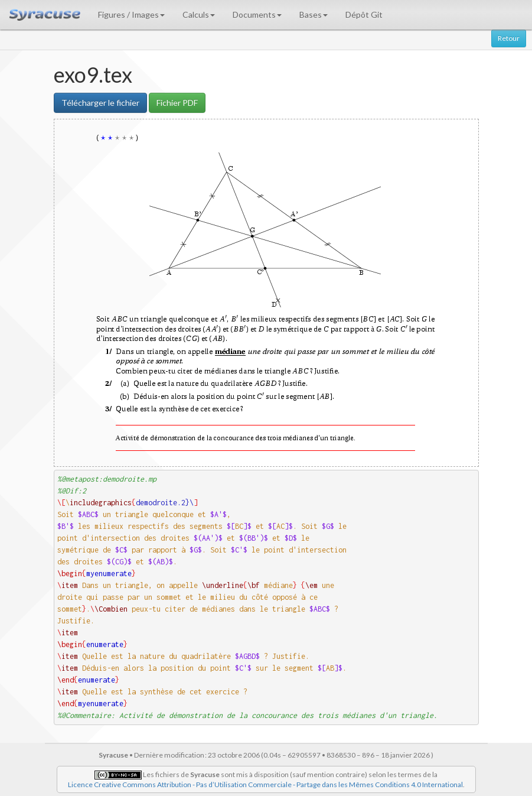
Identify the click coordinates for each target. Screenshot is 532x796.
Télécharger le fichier (100, 103)
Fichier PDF (177, 103)
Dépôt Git (364, 14)
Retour (509, 38)
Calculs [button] (199, 14)
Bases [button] (314, 14)
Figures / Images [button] (131, 14)
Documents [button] (257, 14)
